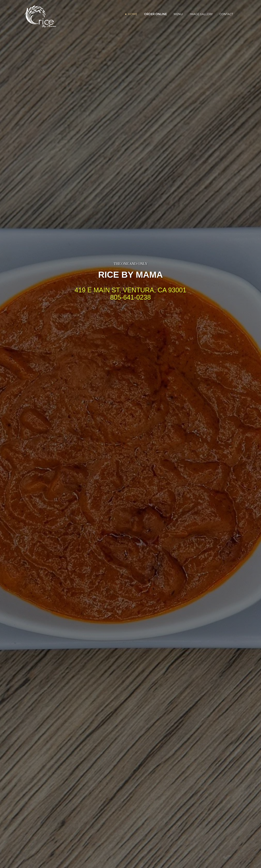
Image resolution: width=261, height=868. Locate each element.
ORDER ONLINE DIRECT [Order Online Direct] (130, 310)
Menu (178, 14)
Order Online (155, 14)
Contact (226, 14)
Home (133, 14)
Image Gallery (201, 14)
